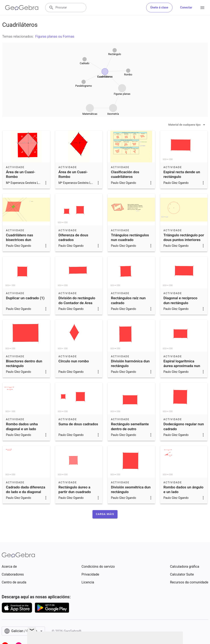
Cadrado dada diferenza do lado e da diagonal (26, 489)
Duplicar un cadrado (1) (25, 298)
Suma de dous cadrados (78, 424)
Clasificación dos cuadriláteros (125, 174)
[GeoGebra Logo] (22, 8)
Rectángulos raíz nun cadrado (128, 300)
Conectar (186, 7)
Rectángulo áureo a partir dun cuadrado (75, 489)
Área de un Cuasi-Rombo (21, 174)
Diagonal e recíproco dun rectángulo (181, 300)
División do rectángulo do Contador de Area (77, 300)
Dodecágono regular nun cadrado (184, 426)
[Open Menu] (202, 8)
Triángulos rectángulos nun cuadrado (130, 237)
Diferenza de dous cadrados (73, 237)
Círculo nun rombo (74, 361)
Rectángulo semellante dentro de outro (130, 426)
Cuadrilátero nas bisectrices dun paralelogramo (20, 240)
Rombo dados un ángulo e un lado (183, 489)
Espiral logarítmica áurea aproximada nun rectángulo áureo (182, 366)
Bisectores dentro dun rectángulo (24, 363)
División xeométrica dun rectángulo (131, 489)
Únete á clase (159, 7)
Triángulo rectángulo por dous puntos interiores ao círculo (184, 240)
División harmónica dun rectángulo (130, 363)
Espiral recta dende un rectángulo (182, 174)
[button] (105, 514)
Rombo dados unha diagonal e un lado (22, 426)
